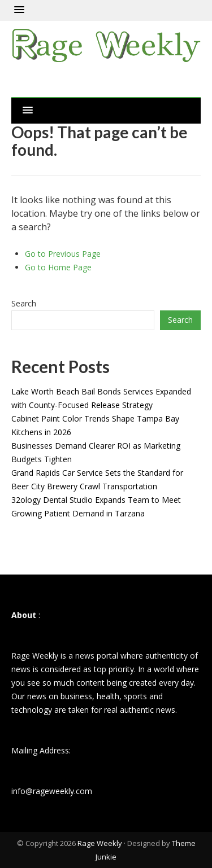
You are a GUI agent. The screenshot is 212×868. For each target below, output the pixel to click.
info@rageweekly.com (52, 791)
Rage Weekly (100, 843)
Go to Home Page (58, 267)
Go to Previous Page (63, 254)
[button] (19, 10)
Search (24, 303)
